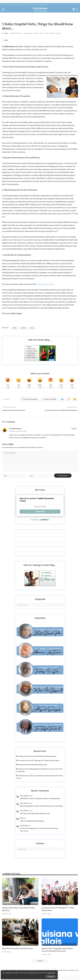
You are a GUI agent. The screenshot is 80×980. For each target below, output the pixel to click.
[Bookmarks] (73, 9)
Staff (6, 33)
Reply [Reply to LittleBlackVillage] (75, 432)
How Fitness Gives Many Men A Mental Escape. (35, 817)
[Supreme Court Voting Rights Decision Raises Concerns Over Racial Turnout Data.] (60, 936)
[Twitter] (49, 400)
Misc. (41, 33)
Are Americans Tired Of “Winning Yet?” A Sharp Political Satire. (39, 765)
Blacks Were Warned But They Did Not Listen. (33, 769)
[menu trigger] (4, 9)
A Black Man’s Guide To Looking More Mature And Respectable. (40, 803)
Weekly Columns (55, 33)
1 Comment (28, 33)
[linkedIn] (62, 400)
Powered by (40, 524)
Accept (25, 975)
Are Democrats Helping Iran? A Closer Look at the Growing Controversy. (39, 834)
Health (36, 33)
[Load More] (40, 965)
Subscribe (40, 516)
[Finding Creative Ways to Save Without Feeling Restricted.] (20, 895)
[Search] (77, 9)
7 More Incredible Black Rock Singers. (32, 825)
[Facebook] (29, 400)
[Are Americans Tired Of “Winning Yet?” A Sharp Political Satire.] (60, 895)
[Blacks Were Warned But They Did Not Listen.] (20, 936)
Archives (40, 847)
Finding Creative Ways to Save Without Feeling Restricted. (37, 760)
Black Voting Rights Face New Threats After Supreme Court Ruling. (41, 810)
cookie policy (26, 972)
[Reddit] (69, 400)
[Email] (75, 400)
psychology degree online (46, 284)
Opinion (46, 33)
